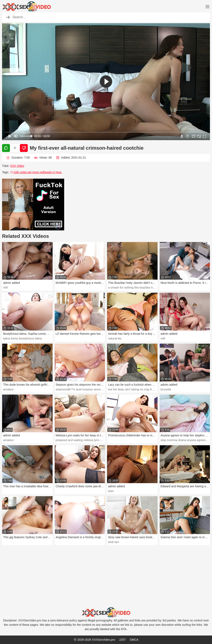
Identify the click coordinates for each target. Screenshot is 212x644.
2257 (122, 640)
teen (111, 491)
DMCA (134, 640)
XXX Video (17, 166)
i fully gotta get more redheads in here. (36, 172)
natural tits (115, 338)
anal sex (113, 542)
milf (5, 288)
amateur (8, 389)
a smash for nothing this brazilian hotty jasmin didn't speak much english (154, 288)
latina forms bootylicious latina (22, 338)
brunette (166, 389)
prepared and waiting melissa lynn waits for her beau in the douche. (99, 440)
